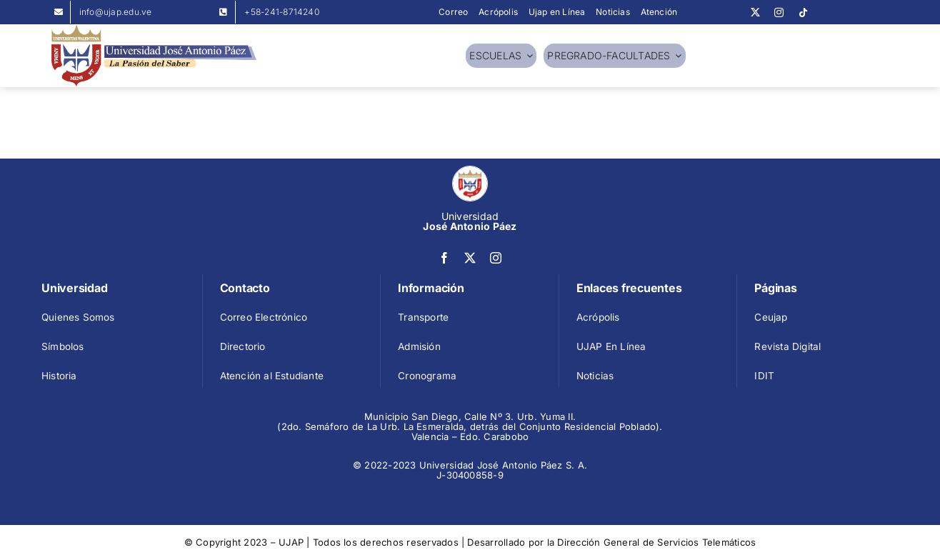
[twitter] (755, 12)
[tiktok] (803, 12)
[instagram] (779, 12)
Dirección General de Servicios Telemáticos (656, 542)
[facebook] (444, 258)
